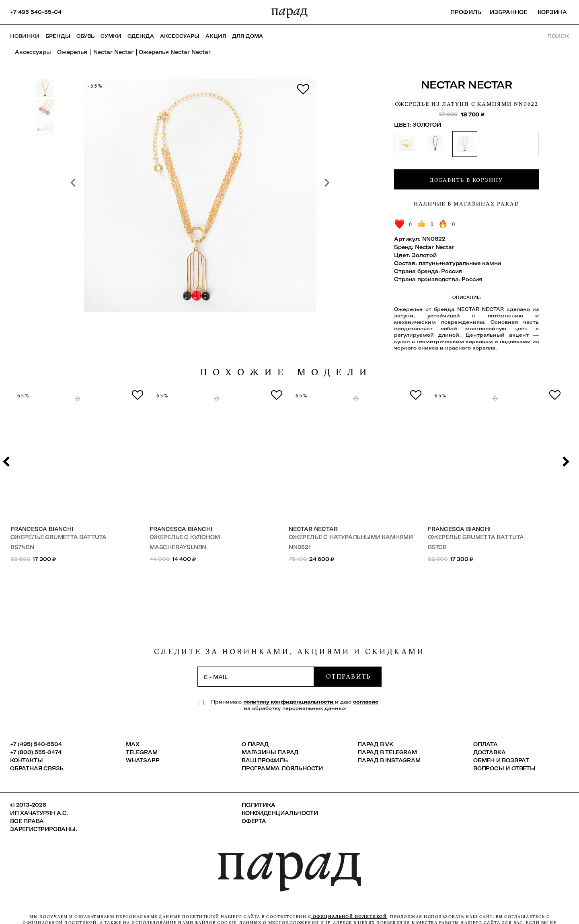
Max (132, 744)
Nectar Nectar (467, 85)
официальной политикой (349, 917)
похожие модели (286, 372)
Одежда (141, 36)
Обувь (85, 36)
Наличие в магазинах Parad (467, 204)
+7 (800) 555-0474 (36, 752)
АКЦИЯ (216, 36)
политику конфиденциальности (289, 702)
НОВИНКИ (25, 36)
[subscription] (256, 677)
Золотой (424, 255)
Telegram (142, 752)
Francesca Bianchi (42, 529)
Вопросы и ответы (504, 768)
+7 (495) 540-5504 (36, 744)
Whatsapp (143, 760)
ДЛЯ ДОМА (247, 36)
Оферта (254, 821)
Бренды (58, 36)
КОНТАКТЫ (26, 760)
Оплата (486, 744)
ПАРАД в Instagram (389, 760)
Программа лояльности (282, 768)
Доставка (489, 752)
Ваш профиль (265, 760)
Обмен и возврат (501, 760)
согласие (366, 702)
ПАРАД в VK (375, 744)
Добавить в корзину (466, 180)
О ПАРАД (255, 744)
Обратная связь (37, 768)
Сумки (111, 36)
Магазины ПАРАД (270, 752)
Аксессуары (180, 36)
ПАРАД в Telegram (387, 752)
